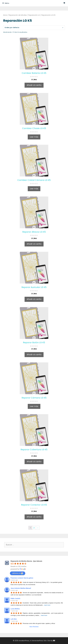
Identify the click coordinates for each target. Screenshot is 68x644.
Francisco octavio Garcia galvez (22, 578)
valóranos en (18, 573)
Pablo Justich (15, 598)
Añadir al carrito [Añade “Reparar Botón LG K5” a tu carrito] (34, 355)
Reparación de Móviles (18, 15)
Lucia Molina (15, 609)
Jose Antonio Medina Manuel (21, 588)
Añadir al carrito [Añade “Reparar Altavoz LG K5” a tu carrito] (34, 244)
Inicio (5, 15)
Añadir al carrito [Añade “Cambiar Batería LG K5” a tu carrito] (34, 85)
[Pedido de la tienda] (34, 28)
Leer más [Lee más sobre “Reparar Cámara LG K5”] (34, 406)
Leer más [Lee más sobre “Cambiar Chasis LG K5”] (34, 137)
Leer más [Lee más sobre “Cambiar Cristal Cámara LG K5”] (34, 189)
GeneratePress (37, 641)
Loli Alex (14, 619)
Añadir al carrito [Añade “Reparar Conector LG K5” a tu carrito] (34, 517)
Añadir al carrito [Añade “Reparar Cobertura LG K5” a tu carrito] (34, 462)
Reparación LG (34, 15)
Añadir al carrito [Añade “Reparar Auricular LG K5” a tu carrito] (34, 299)
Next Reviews (34, 627)
